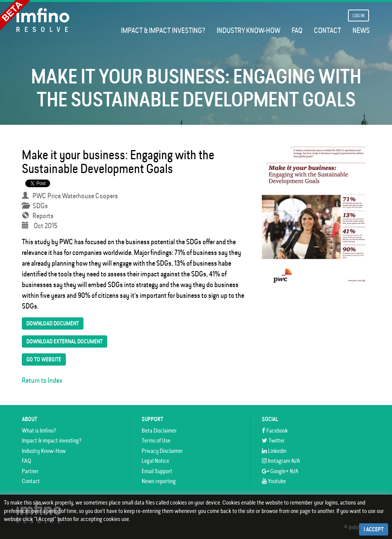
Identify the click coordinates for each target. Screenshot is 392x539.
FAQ (297, 30)
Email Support (157, 471)
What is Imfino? (39, 430)
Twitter (273, 440)
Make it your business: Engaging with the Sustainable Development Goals (118, 162)
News (361, 30)
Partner (30, 471)
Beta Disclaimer (159, 430)
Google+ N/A (280, 471)
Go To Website (44, 359)
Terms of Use (156, 440)
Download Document (53, 323)
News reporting (159, 481)
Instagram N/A (281, 461)
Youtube (274, 481)
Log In (359, 16)
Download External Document (65, 341)
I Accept (374, 529)
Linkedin (274, 451)
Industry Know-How (248, 30)
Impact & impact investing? (163, 30)
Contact (327, 30)
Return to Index (42, 380)
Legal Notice (155, 461)
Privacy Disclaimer (162, 451)
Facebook (275, 430)
